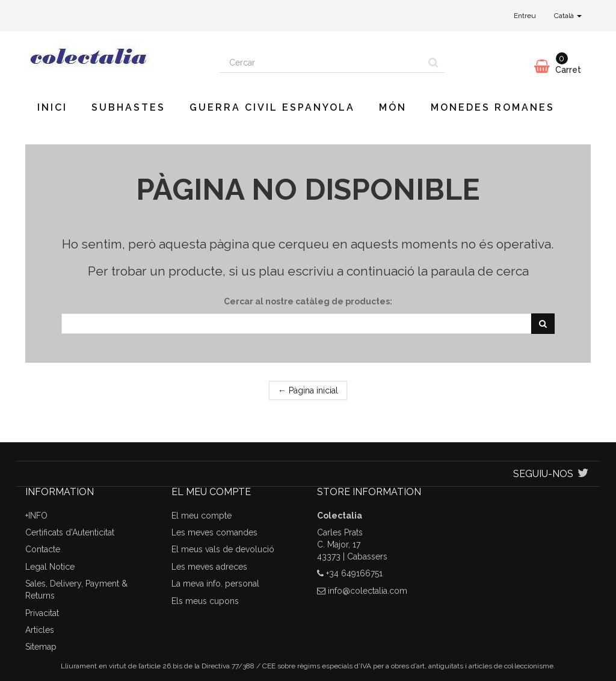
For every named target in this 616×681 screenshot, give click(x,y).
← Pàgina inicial (308, 390)
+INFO (36, 516)
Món (393, 107)
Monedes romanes (493, 107)
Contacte (43, 549)
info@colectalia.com (368, 591)
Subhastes (128, 107)
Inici (52, 107)
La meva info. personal (215, 584)
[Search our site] (321, 63)
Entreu (525, 16)
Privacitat (42, 613)
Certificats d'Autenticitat (70, 532)
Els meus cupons (205, 601)
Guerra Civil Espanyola (272, 107)
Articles (40, 630)
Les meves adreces (209, 567)
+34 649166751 (354, 573)
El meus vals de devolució (223, 549)
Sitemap (41, 647)
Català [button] (568, 16)
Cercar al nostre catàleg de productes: (308, 301)
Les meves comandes (214, 532)
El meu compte (202, 516)
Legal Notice (50, 567)
